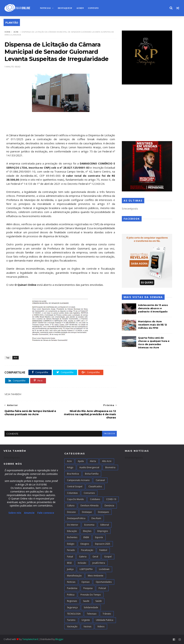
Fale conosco (46, 513)
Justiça (70, 569)
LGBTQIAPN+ (86, 569)
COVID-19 (111, 499)
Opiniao (86, 582)
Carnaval (100, 480)
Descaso (71, 512)
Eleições (87, 531)
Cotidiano (95, 499)
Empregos (103, 531)
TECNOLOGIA (74, 614)
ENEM (86, 537)
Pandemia (72, 588)
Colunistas (72, 493)
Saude (86, 601)
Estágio (71, 544)
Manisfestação (74, 576)
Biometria (110, 467)
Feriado (71, 550)
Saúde (99, 601)
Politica (71, 595)
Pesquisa (88, 588)
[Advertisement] (147, 113)
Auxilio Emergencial (89, 467)
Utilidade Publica (105, 620)
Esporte (99, 537)
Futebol (103, 550)
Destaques (64, 8)
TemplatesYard (30, 639)
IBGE (69, 563)
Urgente (86, 620)
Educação (72, 531)
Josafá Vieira (99, 563)
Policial (102, 588)
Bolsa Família (92, 474)
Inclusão (82, 563)
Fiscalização (87, 550)
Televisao (92, 614)
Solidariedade (91, 607)
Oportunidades (104, 582)
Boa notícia (73, 474)
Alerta (93, 461)
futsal (70, 557)
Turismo (71, 620)
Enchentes (72, 537)
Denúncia (109, 506)
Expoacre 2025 (103, 544)
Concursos (89, 493)
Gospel (108, 557)
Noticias (45, 8)
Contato (93, 8)
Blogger (59, 639)
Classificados (95, 486)
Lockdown (104, 569)
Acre (79, 8)
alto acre (107, 461)
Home (7, 32)
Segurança (72, 607)
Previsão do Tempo (91, 595)
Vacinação (72, 626)
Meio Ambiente (96, 576)
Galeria (83, 557)
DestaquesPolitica (76, 518)
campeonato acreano (78, 480)
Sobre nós (15, 513)
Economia (89, 525)
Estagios (85, 544)
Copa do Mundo (75, 499)
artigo (70, 467)
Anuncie (30, 513)
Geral (95, 557)
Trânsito (107, 614)
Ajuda (81, 461)
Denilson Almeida (89, 506)
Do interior (73, 525)
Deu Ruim (96, 518)
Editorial (105, 525)
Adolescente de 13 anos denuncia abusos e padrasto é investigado (153, 308)
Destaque (87, 512)
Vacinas (87, 626)
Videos (101, 626)
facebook (109, 434)
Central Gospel (75, 486)
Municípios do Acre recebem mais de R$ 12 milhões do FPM (152, 325)
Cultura (71, 506)
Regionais (72, 601)
